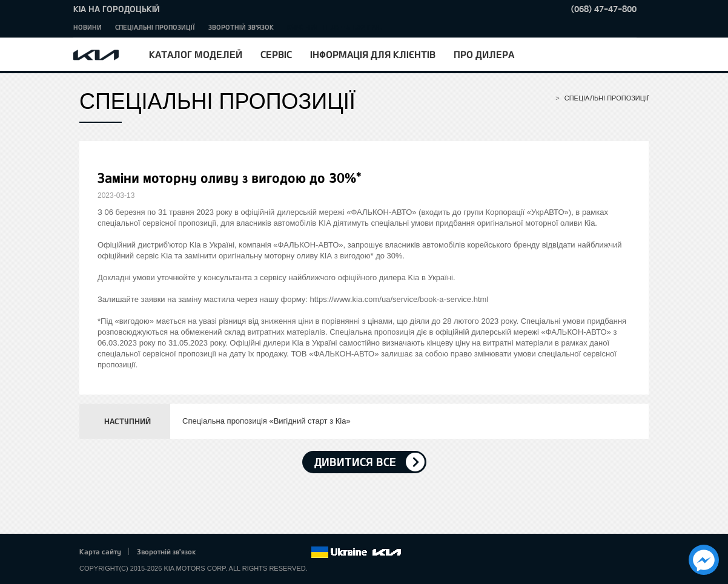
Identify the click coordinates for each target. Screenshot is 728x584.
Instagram (285, 553)
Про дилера (484, 54)
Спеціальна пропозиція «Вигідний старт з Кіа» (266, 421)
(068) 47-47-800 (604, 9)
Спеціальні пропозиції (155, 27)
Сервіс (276, 54)
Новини (88, 27)
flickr (302, 553)
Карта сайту (100, 551)
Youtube (268, 553)
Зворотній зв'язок (241, 27)
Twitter (234, 553)
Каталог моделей (196, 54)
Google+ (251, 553)
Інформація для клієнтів (373, 54)
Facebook (218, 553)
